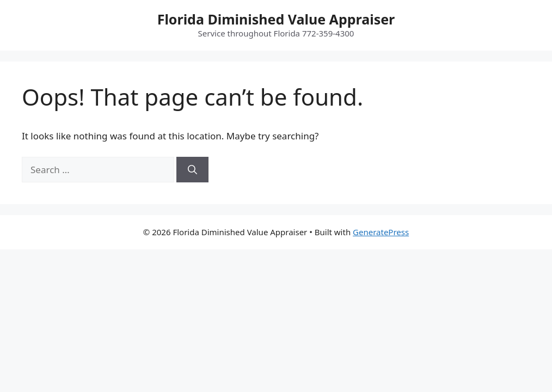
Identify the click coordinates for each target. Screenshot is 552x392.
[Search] (192, 170)
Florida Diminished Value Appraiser (276, 19)
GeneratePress (381, 232)
